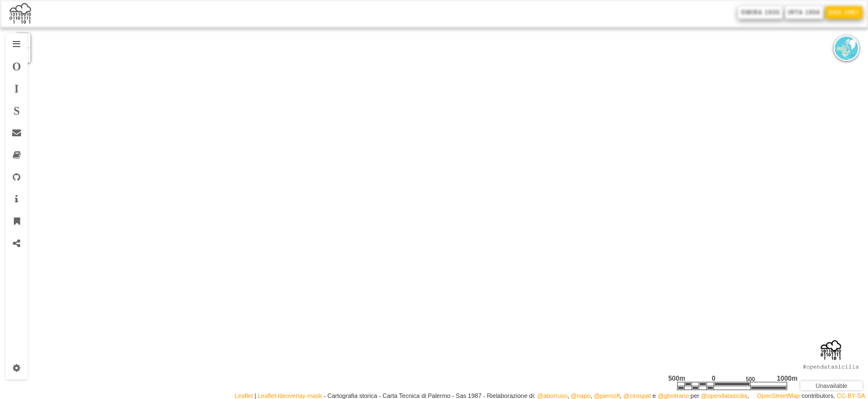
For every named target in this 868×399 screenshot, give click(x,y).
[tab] (17, 44)
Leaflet (244, 396)
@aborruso (552, 396)
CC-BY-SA (851, 396)
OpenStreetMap (778, 396)
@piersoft (607, 396)
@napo (581, 396)
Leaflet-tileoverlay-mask (290, 396)
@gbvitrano (673, 396)
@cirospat (637, 396)
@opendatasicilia (724, 396)
